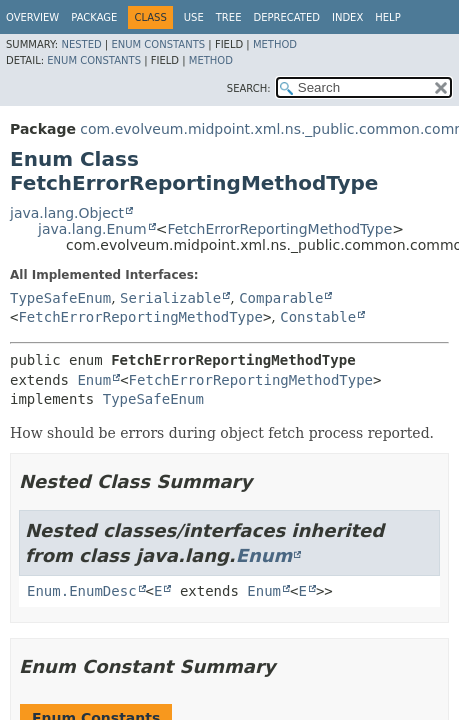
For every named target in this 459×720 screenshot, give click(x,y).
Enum (94, 380)
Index (347, 17)
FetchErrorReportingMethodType (279, 229)
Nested (81, 44)
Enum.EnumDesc (82, 591)
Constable (318, 317)
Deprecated (286, 17)
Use (194, 17)
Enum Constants (158, 44)
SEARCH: (249, 88)
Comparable (281, 298)
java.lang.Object (67, 213)
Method (275, 44)
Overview (32, 17)
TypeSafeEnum (60, 298)
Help (387, 17)
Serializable (170, 298)
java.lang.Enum (92, 229)
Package (94, 17)
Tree (229, 17)
